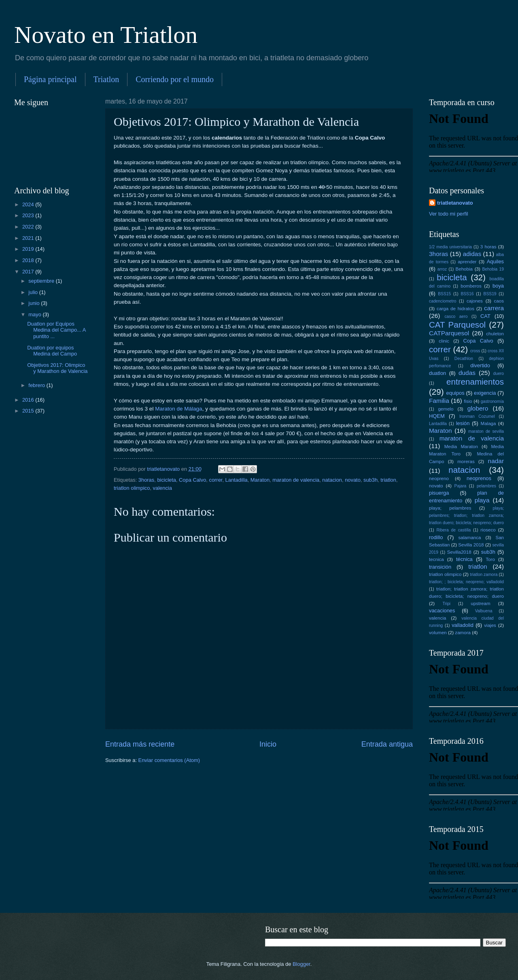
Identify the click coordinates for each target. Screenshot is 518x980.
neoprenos (479, 478)
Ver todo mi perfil (449, 214)
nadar (496, 461)
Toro (490, 559)
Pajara (461, 486)
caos (499, 301)
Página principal (50, 79)
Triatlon (106, 79)
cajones (475, 301)
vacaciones (442, 611)
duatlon (437, 373)
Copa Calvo (192, 480)
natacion (332, 480)
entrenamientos (475, 382)
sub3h (370, 480)
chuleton (495, 334)
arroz (442, 269)
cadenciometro (443, 301)
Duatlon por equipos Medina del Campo (52, 351)
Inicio (268, 744)
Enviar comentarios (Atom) (169, 760)
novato (353, 480)
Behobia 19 (493, 269)
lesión (463, 423)
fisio (468, 401)
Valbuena (484, 611)
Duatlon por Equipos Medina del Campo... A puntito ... (56, 330)
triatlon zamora (484, 575)
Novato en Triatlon (106, 35)
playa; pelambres (450, 508)
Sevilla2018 (459, 552)
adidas (472, 254)
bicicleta (167, 480)
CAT (485, 316)
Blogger (301, 964)
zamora (463, 633)
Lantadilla (237, 480)
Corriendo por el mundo (175, 79)
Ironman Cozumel (477, 416)
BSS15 (444, 294)
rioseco (488, 530)
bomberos (471, 286)
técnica (464, 559)
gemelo (446, 409)
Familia (439, 401)
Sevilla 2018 (471, 545)
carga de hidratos (455, 309)
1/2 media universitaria (450, 247)
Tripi (446, 604)
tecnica (436, 559)
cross (475, 351)
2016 (29, 400)
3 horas (488, 247)
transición (440, 567)
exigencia (485, 393)
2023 (29, 215)
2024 (29, 204)
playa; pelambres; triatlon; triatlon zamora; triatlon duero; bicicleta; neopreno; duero (466, 515)
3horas (146, 480)
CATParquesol (449, 333)
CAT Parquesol (457, 325)
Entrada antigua (387, 744)
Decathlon (464, 359)
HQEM (437, 416)
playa (482, 500)
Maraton (260, 480)
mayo (35, 314)
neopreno (439, 478)
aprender (467, 262)
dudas (467, 373)
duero (499, 374)
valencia (162, 488)
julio (34, 292)
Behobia (464, 269)
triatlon (388, 480)
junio (35, 303)
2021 (29, 238)
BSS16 (467, 294)
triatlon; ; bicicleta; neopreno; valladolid (466, 582)
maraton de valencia (296, 480)
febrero (37, 385)
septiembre (42, 281)
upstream (480, 603)
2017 (29, 272)
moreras (466, 461)
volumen (438, 633)
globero (478, 408)
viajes (490, 625)
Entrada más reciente (140, 744)
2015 (29, 411)
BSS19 (490, 294)
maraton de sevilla (486, 431)
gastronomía (492, 401)
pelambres (486, 486)
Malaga (488, 423)
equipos (455, 393)
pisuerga (439, 493)
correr (215, 480)
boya (498, 286)
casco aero (456, 316)
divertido (480, 365)
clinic (444, 341)
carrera (494, 308)
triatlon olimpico (132, 488)
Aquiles (495, 261)
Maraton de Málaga (178, 409)
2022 (29, 227)
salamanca (470, 538)
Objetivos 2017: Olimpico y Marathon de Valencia (57, 368)
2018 (29, 260)
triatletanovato (455, 203)
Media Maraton (461, 447)
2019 (29, 249)
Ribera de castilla (453, 530)
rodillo (436, 537)
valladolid (463, 625)
